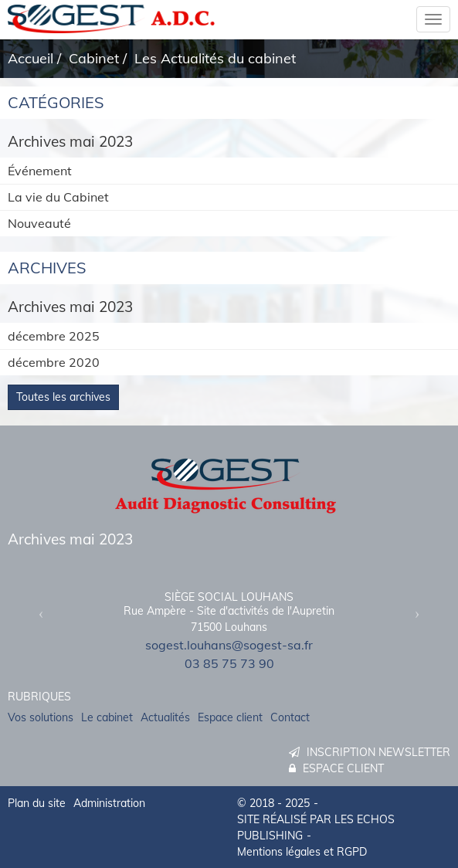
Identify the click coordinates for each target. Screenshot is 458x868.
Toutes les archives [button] (63, 397)
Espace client (230, 717)
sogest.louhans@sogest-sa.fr (229, 645)
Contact (290, 717)
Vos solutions (41, 717)
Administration (109, 803)
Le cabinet (107, 717)
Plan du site (37, 803)
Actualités (165, 717)
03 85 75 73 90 (229, 663)
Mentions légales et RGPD (302, 852)
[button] (41, 614)
